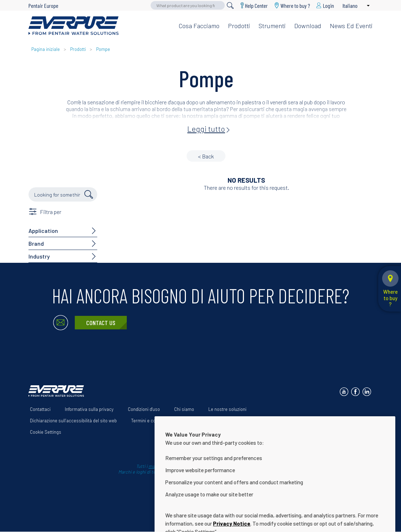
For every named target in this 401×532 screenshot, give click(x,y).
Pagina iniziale (46, 49)
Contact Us (101, 323)
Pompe (103, 49)
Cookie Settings (46, 432)
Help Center (256, 6)
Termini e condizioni (151, 421)
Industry (39, 256)
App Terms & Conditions (209, 421)
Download (308, 26)
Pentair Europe (43, 6)
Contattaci (40, 409)
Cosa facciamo (199, 26)
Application (43, 231)
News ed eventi (351, 26)
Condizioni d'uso (144, 409)
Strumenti (272, 26)
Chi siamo (184, 409)
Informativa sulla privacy (89, 409)
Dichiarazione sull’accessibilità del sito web (73, 421)
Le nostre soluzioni (227, 409)
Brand (36, 243)
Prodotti (239, 26)
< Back (206, 156)
